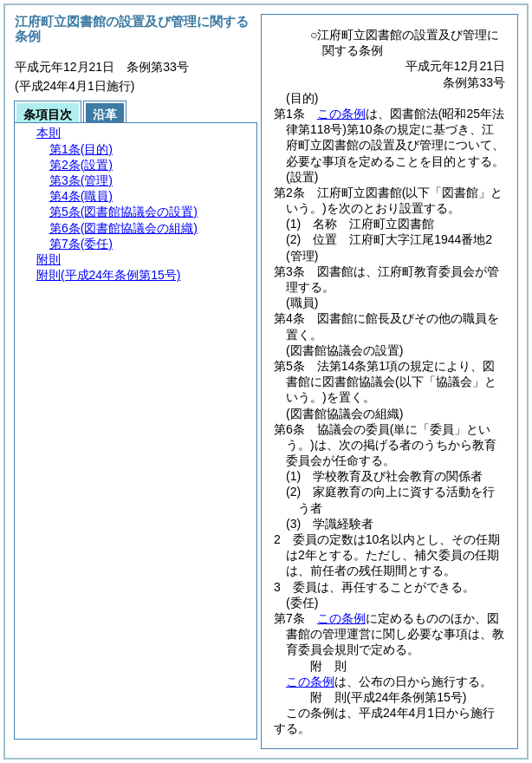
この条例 (341, 114)
